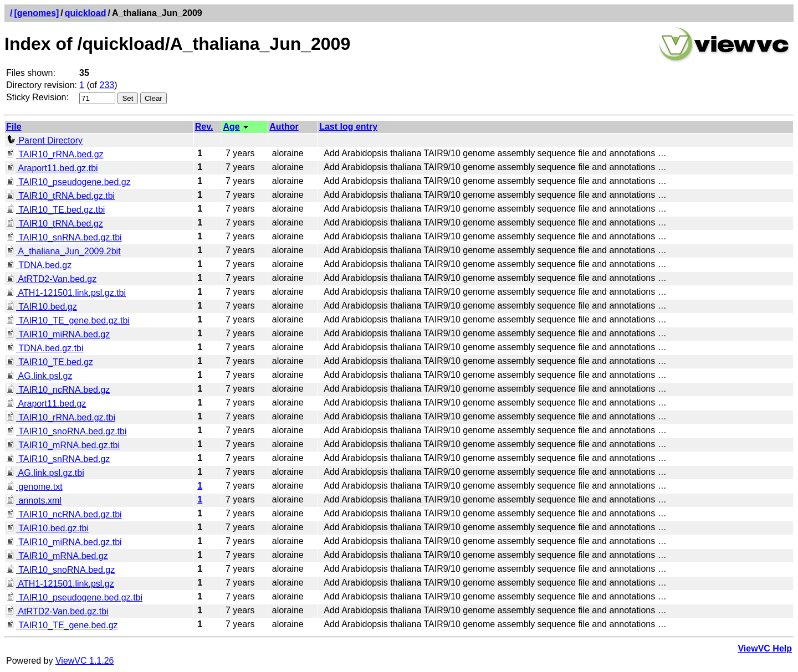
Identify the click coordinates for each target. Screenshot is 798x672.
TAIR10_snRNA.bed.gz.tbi (64, 237)
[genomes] (36, 13)
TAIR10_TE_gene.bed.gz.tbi (68, 320)
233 (107, 85)
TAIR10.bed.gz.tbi (47, 528)
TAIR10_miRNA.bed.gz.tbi (64, 542)
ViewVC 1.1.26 (85, 661)
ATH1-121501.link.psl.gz (60, 584)
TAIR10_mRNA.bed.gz (57, 556)
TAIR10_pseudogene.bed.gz (68, 182)
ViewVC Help (765, 648)
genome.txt (34, 487)
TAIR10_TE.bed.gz (50, 362)
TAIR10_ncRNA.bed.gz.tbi (64, 514)
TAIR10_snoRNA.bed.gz (60, 570)
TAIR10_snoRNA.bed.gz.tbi (66, 431)
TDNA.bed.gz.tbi (45, 348)
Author (284, 127)
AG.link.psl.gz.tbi (45, 473)
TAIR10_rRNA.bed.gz (55, 154)
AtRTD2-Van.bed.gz (51, 279)
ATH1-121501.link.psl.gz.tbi (66, 293)
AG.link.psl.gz (39, 376)
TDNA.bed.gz (39, 265)
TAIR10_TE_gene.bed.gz (62, 625)
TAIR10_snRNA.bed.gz (58, 459)
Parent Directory (44, 140)
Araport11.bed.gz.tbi (52, 168)
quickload (86, 13)
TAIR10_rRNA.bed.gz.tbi (61, 417)
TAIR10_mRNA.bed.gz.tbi (63, 445)
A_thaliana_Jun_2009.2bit (63, 251)
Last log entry (348, 127)
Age (232, 127)
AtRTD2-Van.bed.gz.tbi (57, 611)
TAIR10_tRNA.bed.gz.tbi (60, 196)
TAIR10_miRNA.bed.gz (58, 334)
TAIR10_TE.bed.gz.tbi (55, 210)
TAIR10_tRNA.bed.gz (55, 224)
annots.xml (34, 501)
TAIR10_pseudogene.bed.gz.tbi (74, 597)
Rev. (204, 127)
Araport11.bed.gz (46, 404)
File (14, 127)
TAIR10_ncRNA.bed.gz (58, 390)
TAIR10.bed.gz (42, 307)
